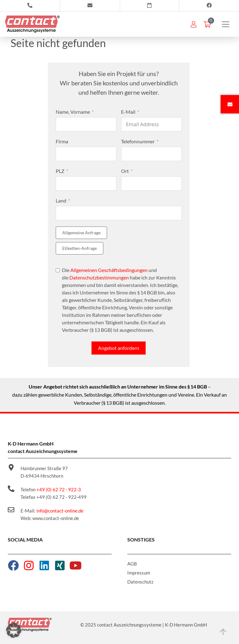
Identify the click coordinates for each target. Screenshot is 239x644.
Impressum (139, 573)
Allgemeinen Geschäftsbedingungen (109, 270)
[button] (14, 630)
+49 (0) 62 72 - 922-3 (59, 489)
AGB (132, 564)
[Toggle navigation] (226, 24)
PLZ (60, 171)
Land (61, 200)
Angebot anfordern (119, 348)
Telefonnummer (138, 141)
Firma (62, 141)
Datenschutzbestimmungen (99, 277)
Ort (125, 171)
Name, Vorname (73, 112)
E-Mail (128, 112)
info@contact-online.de (60, 511)
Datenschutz (140, 582)
